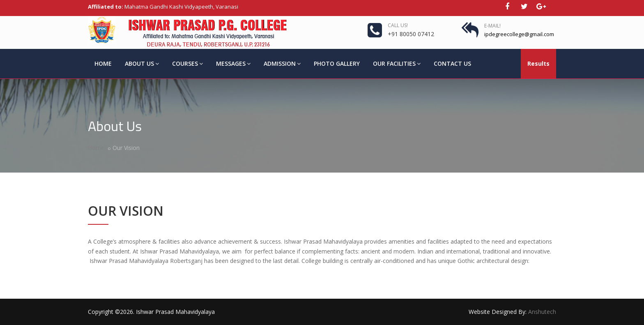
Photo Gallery (337, 63)
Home (103, 63)
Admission (282, 63)
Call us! (398, 25)
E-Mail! (492, 26)
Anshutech (542, 312)
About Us (142, 63)
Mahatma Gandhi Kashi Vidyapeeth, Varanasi (163, 7)
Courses (187, 63)
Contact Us (452, 63)
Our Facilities (397, 63)
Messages (233, 63)
